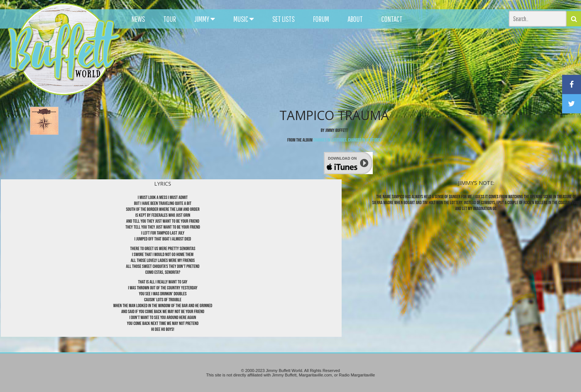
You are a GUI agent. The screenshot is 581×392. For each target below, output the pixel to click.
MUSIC (244, 19)
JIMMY (205, 19)
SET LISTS (283, 19)
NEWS (138, 19)
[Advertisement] (359, 67)
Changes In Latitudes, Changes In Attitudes (347, 140)
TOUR (170, 19)
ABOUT (355, 19)
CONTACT (392, 19)
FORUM (321, 19)
